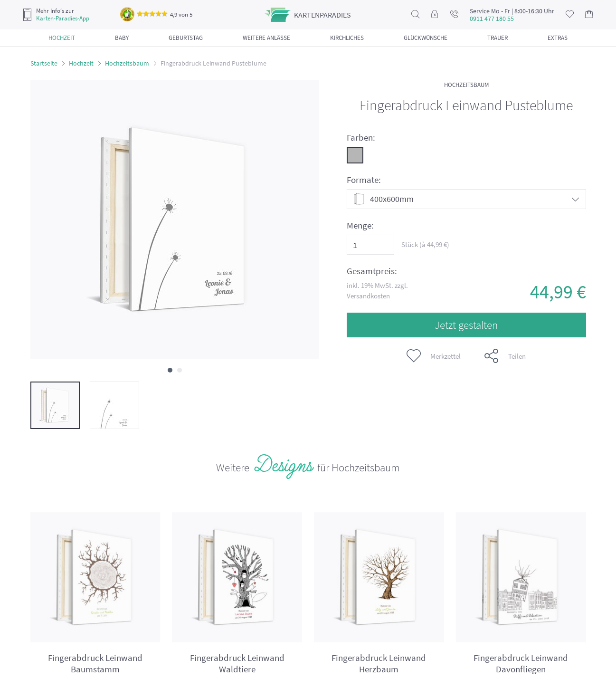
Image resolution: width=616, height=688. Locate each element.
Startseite (44, 63)
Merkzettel (434, 356)
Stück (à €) (425, 244)
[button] (170, 370)
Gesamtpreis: (372, 271)
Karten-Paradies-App (63, 19)
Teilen (505, 356)
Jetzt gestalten (466, 325)
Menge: (360, 225)
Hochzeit (81, 63)
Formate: (364, 180)
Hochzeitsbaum (127, 63)
